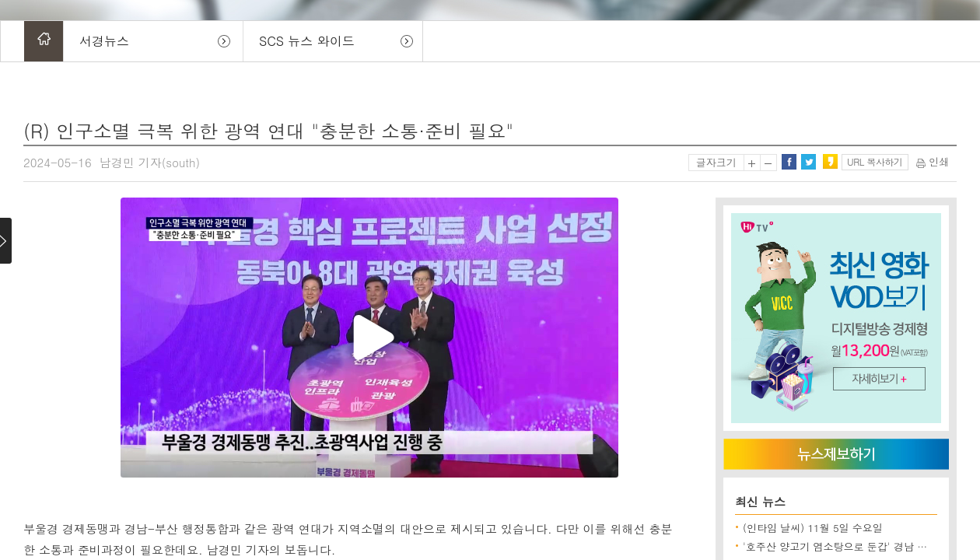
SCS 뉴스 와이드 (307, 41)
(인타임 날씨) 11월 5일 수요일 (813, 528)
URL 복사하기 (875, 161)
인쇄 (933, 161)
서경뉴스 (104, 41)
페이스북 (789, 162)
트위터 (808, 162)
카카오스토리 (830, 162)
